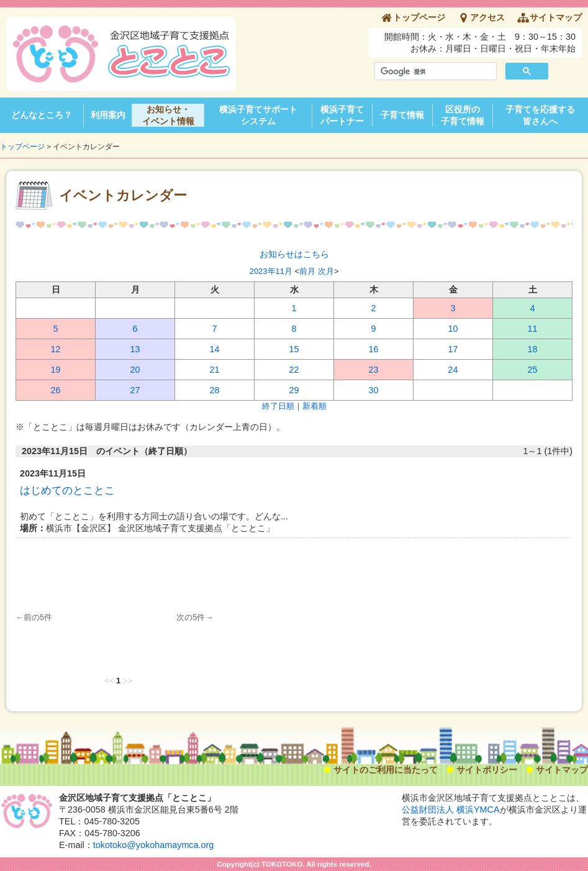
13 (135, 349)
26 (55, 390)
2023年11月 (271, 271)
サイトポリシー (487, 770)
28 (214, 390)
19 (55, 370)
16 (373, 349)
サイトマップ (556, 17)
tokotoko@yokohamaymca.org (154, 845)
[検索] (434, 71)
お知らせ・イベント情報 (168, 115)
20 (135, 370)
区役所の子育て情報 (463, 115)
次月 (326, 271)
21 (214, 370)
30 (373, 390)
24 (453, 370)
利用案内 (108, 115)
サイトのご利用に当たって (386, 770)
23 (373, 370)
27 (135, 390)
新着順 (314, 406)
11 (532, 329)
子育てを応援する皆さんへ (540, 115)
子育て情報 (402, 115)
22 (294, 370)
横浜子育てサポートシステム (258, 115)
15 (294, 349)
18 (532, 349)
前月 (307, 271)
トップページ (419, 17)
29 (294, 390)
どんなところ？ (42, 115)
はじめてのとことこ (67, 490)
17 (453, 349)
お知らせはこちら (294, 254)
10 (453, 329)
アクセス (487, 17)
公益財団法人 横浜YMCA (451, 809)
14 (214, 349)
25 (532, 370)
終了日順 (278, 406)
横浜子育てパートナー (342, 115)
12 (55, 349)
